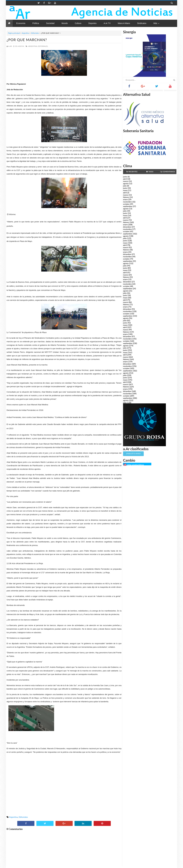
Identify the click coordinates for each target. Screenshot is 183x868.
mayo (125, 190)
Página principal (14, 33)
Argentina (25, 33)
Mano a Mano (124, 23)
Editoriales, (43, 46)
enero (125, 199)
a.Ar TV (107, 23)
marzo (126, 181)
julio (125, 186)
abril (125, 179)
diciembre (127, 227)
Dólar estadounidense (136, 465)
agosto (126, 184)
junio (125, 177)
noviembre (127, 202)
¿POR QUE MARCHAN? (27, 40)
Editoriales (35, 33)
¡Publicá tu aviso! (133, 454)
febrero (126, 197)
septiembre (128, 206)
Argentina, (33, 46)
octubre (126, 204)
